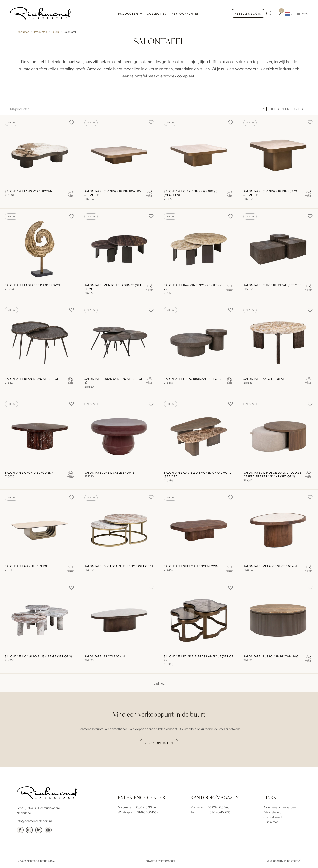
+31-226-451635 (219, 812)
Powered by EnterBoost (160, 860)
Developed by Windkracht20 (284, 860)
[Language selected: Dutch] (289, 14)
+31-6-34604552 (147, 812)
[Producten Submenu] (141, 13)
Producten (128, 13)
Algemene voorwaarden (280, 807)
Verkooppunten (186, 13)
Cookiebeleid (273, 817)
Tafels (55, 32)
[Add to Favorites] (72, 122)
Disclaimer (271, 822)
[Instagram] (29, 830)
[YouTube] (48, 830)
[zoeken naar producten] (271, 13)
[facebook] (20, 830)
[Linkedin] (39, 830)
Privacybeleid (272, 812)
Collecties (157, 13)
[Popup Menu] (301, 13)
